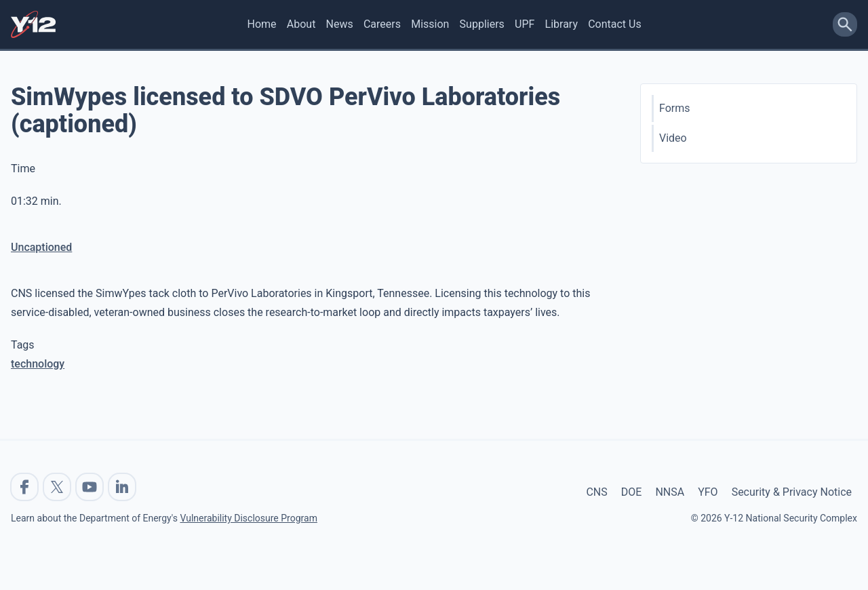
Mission (430, 24)
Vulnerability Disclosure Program (248, 518)
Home (262, 24)
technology (38, 364)
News (340, 24)
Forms (675, 108)
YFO (708, 492)
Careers (382, 24)
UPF (525, 24)
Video (673, 138)
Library (561, 24)
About (301, 24)
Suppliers (482, 24)
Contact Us (615, 24)
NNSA (670, 492)
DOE (632, 492)
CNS (596, 492)
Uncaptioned (41, 247)
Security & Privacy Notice (792, 492)
